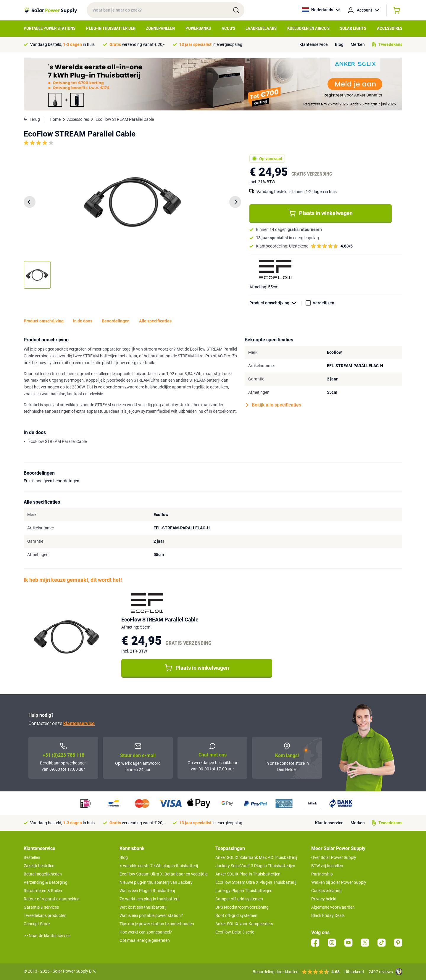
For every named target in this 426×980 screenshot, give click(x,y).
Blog (339, 44)
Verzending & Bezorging (46, 882)
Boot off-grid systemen (236, 915)
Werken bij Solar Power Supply (339, 882)
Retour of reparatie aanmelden (52, 899)
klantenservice (79, 723)
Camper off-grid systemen (239, 899)
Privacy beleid (324, 899)
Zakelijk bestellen (39, 866)
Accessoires (390, 28)
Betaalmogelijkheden (43, 874)
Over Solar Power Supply (334, 857)
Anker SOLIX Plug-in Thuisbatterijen (248, 874)
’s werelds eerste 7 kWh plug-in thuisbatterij (159, 866)
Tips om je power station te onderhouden (157, 924)
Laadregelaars (261, 28)
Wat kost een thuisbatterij (143, 907)
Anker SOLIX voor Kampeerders (244, 924)
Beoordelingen (116, 321)
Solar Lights (353, 28)
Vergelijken (323, 303)
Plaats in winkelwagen (321, 213)
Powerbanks (198, 28)
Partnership (322, 874)
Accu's (228, 28)
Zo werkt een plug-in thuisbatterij (149, 899)
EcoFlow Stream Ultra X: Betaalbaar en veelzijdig (164, 874)
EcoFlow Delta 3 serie (235, 932)
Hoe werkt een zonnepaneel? (146, 932)
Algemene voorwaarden (333, 907)
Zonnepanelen (160, 28)
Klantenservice (314, 44)
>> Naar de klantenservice (47, 936)
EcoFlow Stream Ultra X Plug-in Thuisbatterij (256, 882)
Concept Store (37, 924)
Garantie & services (41, 907)
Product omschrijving (275, 303)
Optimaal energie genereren (145, 940)
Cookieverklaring (326, 891)
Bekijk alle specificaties (273, 405)
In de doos (83, 321)
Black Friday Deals (328, 915)
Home (55, 119)
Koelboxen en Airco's (308, 28)
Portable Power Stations (50, 28)
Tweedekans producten (45, 915)
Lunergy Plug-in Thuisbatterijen (244, 891)
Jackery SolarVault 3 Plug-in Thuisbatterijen (255, 866)
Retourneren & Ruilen (43, 891)
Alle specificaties (155, 321)
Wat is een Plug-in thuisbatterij (147, 891)
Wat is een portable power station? (151, 915)
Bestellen (32, 857)
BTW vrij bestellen (327, 866)
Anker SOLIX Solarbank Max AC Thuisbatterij (256, 857)
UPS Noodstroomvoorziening (242, 907)
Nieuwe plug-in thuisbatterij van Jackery (156, 882)
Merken (358, 44)
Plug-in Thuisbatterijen (111, 28)
